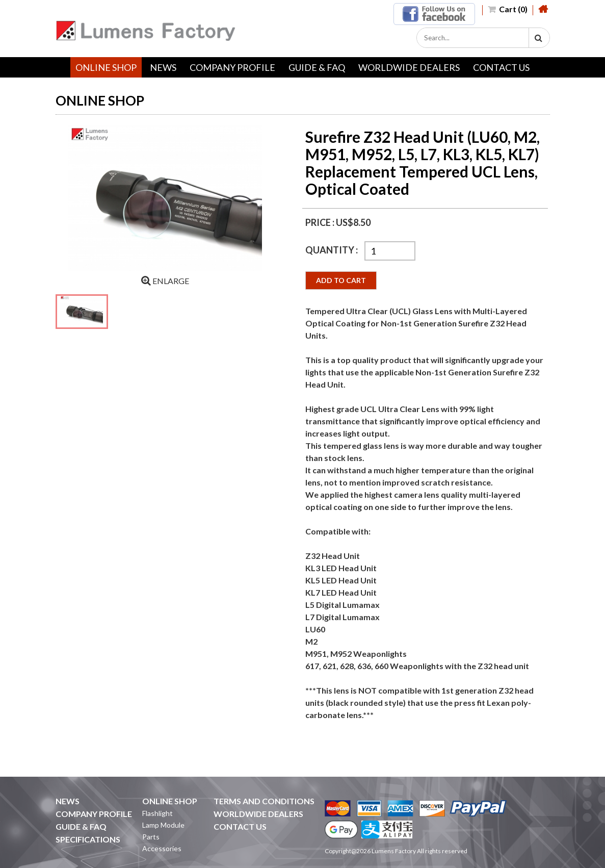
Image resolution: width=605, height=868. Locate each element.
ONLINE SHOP (106, 67)
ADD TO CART (341, 280)
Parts (151, 837)
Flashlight (157, 813)
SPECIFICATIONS (88, 839)
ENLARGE (165, 281)
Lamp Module (163, 825)
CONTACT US (501, 67)
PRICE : (321, 222)
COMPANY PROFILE (232, 67)
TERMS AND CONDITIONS (264, 801)
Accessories (162, 848)
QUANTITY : (332, 250)
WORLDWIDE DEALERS (409, 67)
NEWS (163, 67)
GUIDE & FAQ (317, 67)
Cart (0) (508, 9)
